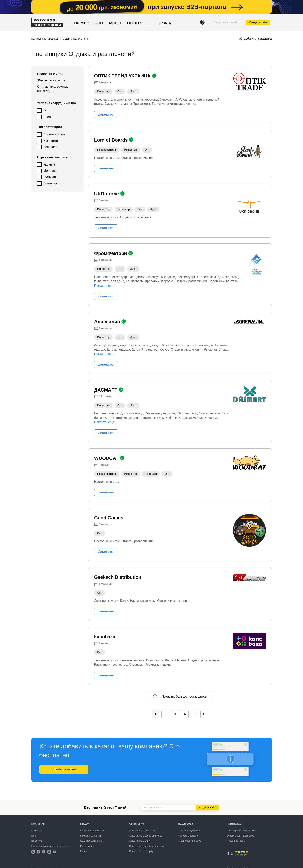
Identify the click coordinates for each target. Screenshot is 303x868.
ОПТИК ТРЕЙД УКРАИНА (123, 76)
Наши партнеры (236, 841)
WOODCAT (107, 458)
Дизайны (165, 23)
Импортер (51, 141)
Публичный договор (190, 841)
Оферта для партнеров (240, 836)
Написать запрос (188, 836)
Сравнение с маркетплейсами (147, 846)
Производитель (55, 134)
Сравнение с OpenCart (142, 831)
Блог (34, 836)
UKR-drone (107, 194)
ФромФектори (111, 253)
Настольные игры (50, 74)
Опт (46, 110)
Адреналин (108, 322)
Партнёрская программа (241, 831)
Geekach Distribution (118, 577)
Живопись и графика (52, 80)
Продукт (82, 23)
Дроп (47, 117)
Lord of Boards (112, 140)
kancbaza (105, 637)
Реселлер (51, 147)
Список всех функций (93, 831)
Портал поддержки (189, 831)
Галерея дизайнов (91, 836)
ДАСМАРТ (106, 390)
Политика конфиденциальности (50, 846)
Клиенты (115, 23)
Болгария (50, 183)
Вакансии (37, 841)
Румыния (50, 177)
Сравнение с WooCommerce (146, 836)
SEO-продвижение (91, 841)
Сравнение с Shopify (141, 851)
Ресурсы (135, 23)
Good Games (109, 518)
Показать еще (104, 286)
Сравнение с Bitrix (140, 841)
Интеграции (87, 846)
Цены (99, 23)
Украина (49, 164)
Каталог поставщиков (45, 39)
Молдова (50, 171)
